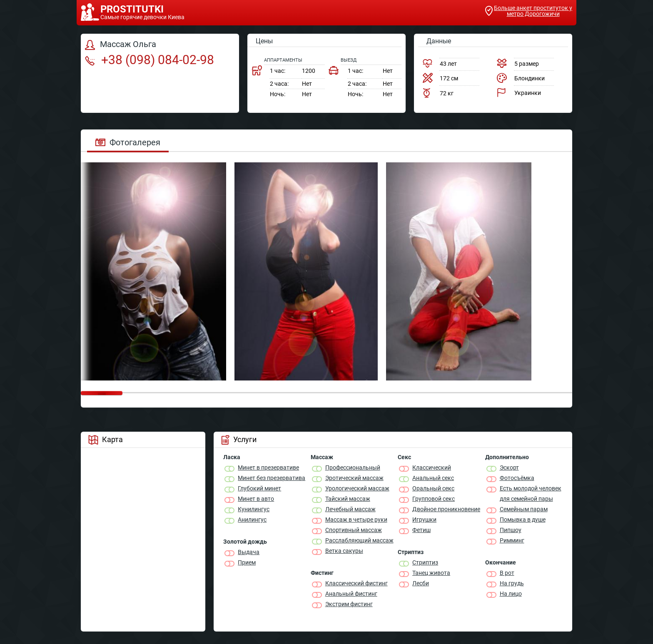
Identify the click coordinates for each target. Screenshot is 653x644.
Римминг (512, 540)
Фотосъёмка (517, 478)
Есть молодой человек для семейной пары (531, 494)
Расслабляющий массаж (359, 540)
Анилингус (252, 520)
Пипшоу (511, 530)
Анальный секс (433, 478)
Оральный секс (433, 488)
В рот (507, 573)
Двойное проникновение (446, 509)
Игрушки (424, 520)
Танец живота (431, 573)
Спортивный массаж (354, 530)
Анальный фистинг (351, 594)
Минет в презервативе (268, 467)
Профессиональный (353, 467)
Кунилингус (254, 509)
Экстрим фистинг (349, 604)
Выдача (249, 552)
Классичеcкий (432, 467)
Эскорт (509, 467)
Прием (247, 562)
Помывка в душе (523, 520)
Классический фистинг (356, 583)
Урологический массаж (357, 488)
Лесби (421, 583)
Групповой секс (434, 499)
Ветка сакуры (344, 551)
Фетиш (421, 530)
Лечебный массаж (350, 509)
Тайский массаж (348, 499)
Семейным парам (524, 509)
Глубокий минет (259, 488)
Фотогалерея (128, 142)
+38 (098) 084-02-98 (150, 60)
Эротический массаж (354, 478)
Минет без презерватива (272, 478)
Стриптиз (425, 562)
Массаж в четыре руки (356, 520)
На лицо (511, 594)
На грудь (512, 583)
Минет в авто (256, 499)
